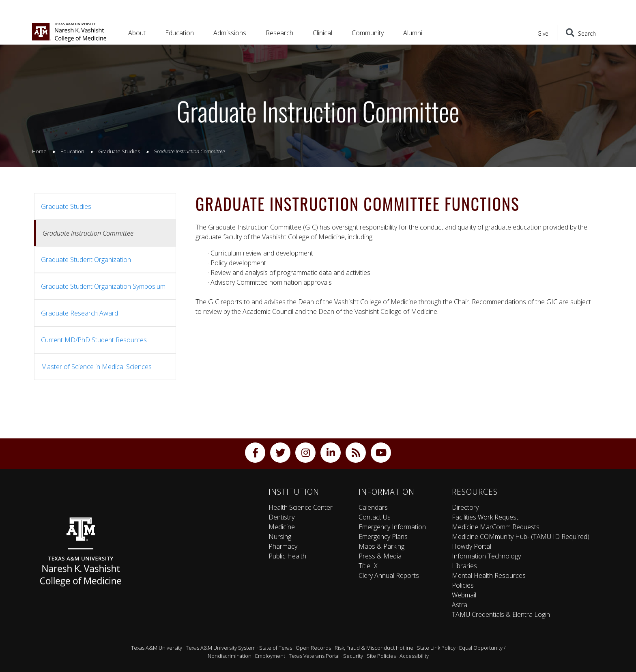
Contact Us (375, 517)
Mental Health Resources (489, 575)
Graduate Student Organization (86, 260)
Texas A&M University (157, 648)
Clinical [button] (322, 33)
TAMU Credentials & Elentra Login (501, 614)
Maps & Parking (381, 546)
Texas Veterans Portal (314, 656)
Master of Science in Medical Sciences (96, 367)
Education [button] (179, 33)
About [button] (137, 33)
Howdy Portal (472, 546)
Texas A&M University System (221, 648)
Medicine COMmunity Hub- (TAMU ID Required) (521, 537)
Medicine (282, 527)
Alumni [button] (413, 33)
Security (353, 656)
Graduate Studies (66, 206)
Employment (270, 656)
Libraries (464, 566)
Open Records (313, 648)
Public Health (287, 556)
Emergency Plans (383, 537)
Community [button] (368, 33)
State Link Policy (436, 648)
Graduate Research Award (79, 313)
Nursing (280, 537)
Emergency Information (392, 527)
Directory (465, 507)
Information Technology (486, 556)
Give (543, 33)
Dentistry (281, 517)
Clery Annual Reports (389, 575)
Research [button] (279, 33)
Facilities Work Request (485, 517)
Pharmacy (283, 546)
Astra (460, 605)
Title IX (368, 566)
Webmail (464, 595)
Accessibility (414, 656)
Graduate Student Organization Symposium (103, 286)
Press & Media (380, 556)
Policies (463, 585)
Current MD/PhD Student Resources (94, 340)
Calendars (373, 507)
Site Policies (381, 656)
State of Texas (276, 648)
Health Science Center (301, 507)
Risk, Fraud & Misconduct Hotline (374, 648)
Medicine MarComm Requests (496, 527)
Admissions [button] (230, 33)
